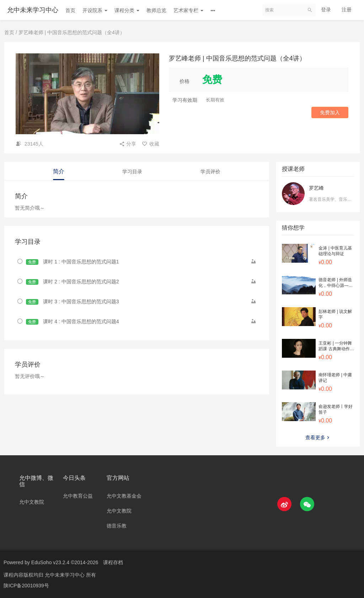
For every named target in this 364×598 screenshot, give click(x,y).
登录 (326, 10)
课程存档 (113, 562)
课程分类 (127, 10)
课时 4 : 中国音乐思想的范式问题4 (73, 322)
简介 (59, 171)
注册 (347, 10)
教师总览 (156, 10)
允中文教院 (32, 502)
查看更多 (318, 437)
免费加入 (330, 112)
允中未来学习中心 (33, 10)
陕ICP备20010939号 (26, 586)
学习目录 (132, 172)
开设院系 (95, 10)
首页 (70, 10)
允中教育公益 (78, 496)
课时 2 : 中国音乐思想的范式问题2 (73, 282)
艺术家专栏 (188, 10)
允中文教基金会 (124, 496)
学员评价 (210, 172)
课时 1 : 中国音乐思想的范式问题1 (73, 262)
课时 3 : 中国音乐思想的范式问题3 (73, 302)
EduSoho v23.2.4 (50, 562)
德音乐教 (117, 526)
